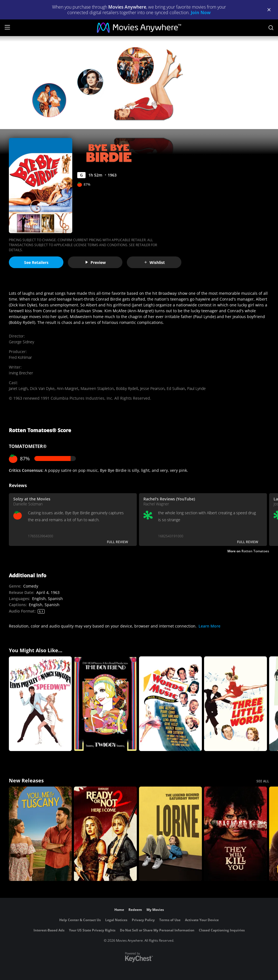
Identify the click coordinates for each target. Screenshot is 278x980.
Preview (95, 262)
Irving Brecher (21, 373)
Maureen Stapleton (97, 388)
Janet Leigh (18, 388)
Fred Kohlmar (20, 357)
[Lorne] (170, 834)
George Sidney (21, 342)
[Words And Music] (170, 704)
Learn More (209, 626)
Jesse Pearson (152, 388)
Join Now (201, 12)
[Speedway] (40, 704)
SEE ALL (263, 781)
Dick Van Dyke (42, 388)
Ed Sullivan (176, 388)
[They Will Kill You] (235, 834)
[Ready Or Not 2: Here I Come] (105, 834)
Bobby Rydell (127, 388)
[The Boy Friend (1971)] (105, 704)
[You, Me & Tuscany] (40, 834)
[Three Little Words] (235, 704)
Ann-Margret (68, 388)
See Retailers (36, 262)
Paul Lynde (196, 388)
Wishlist (154, 262)
